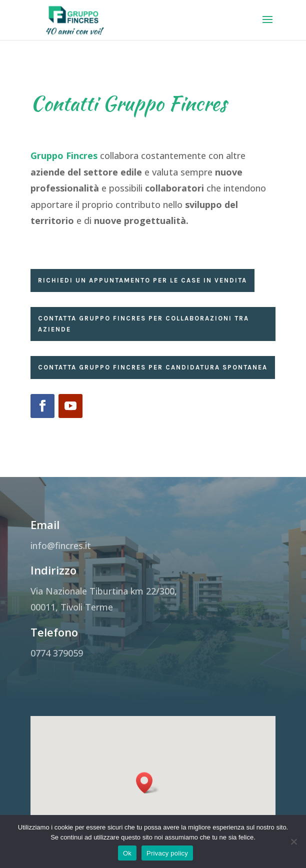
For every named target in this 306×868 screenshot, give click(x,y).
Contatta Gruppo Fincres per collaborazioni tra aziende (143, 324)
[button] (147, 794)
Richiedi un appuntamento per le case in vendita (142, 280)
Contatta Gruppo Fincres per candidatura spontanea (153, 367)
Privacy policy (167, 853)
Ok (127, 853)
